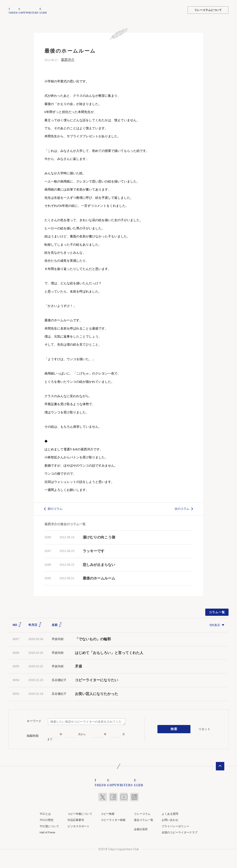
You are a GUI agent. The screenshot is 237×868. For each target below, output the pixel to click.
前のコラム (55, 508)
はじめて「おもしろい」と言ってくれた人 (109, 652)
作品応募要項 (76, 820)
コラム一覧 (217, 612)
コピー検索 (108, 813)
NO (17, 624)
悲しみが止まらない (99, 564)
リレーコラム (142, 813)
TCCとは (45, 813)
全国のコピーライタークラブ (180, 832)
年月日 (35, 624)
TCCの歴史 (47, 820)
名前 (57, 624)
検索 (174, 729)
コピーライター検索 (113, 820)
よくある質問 (170, 813)
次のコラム (182, 508)
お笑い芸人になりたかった (96, 693)
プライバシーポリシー (175, 826)
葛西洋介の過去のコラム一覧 (65, 524)
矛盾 (79, 666)
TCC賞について (49, 826)
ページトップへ (220, 766)
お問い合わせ (170, 820)
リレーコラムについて (208, 10)
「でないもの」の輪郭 (93, 639)
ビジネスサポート (79, 826)
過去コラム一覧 (144, 820)
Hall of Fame (47, 832)
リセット (204, 729)
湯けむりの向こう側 (99, 537)
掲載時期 (33, 735)
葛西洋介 (68, 59)
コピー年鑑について (80, 813)
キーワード (34, 721)
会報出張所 (141, 829)
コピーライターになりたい (96, 680)
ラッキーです (94, 551)
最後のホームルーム (99, 578)
